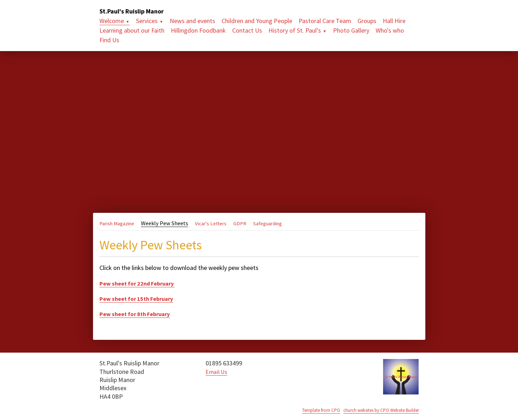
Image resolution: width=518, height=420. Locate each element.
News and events (192, 21)
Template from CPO (308, 410)
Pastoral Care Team (325, 21)
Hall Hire (394, 21)
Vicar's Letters (218, 223)
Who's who (390, 30)
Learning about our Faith (132, 30)
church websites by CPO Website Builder (376, 410)
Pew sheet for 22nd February (141, 283)
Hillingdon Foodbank (198, 30)
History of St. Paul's (295, 30)
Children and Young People (257, 21)
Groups (367, 21)
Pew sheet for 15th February (140, 299)
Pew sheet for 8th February (138, 314)
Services (147, 21)
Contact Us (247, 30)
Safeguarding (279, 223)
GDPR (249, 223)
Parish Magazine (119, 223)
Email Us (217, 372)
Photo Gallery (351, 30)
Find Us (109, 40)
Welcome (112, 21)
